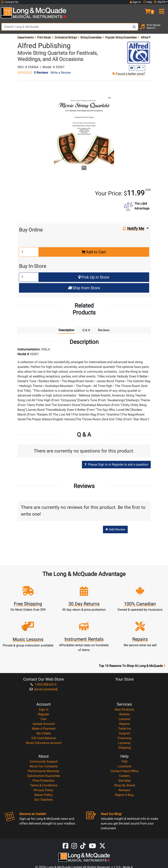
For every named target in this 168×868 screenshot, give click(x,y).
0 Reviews (41, 73)
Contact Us (10, 2)
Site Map (124, 781)
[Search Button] (134, 27)
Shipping (124, 748)
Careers (124, 776)
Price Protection (44, 781)
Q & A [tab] (86, 330)
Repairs (124, 724)
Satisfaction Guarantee (44, 776)
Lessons (124, 719)
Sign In (44, 709)
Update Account (44, 724)
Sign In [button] (135, 2)
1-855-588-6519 (44, 684)
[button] (147, 10)
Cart (44, 719)
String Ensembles (91, 37)
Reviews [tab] (104, 330)
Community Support (44, 761)
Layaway (124, 743)
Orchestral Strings (66, 37)
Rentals (124, 714)
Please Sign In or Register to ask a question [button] (116, 464)
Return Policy (44, 795)
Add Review (115, 529)
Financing (124, 738)
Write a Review (61, 73)
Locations (124, 766)
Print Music (44, 37)
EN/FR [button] (160, 2)
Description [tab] (66, 330)
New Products (124, 709)
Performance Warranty (44, 771)
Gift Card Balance (44, 738)
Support (124, 733)
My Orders (44, 733)
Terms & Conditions (44, 785)
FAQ (124, 761)
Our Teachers (44, 800)
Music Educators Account (44, 743)
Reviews (124, 790)
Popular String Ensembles (121, 37)
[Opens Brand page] (139, 53)
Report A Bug (124, 795)
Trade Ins (124, 729)
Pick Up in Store (94, 277)
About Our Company (44, 766)
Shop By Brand (124, 785)
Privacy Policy (44, 790)
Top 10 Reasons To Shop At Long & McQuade (132, 666)
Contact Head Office (124, 771)
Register (44, 714)
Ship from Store (84, 288)
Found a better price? (129, 74)
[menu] (161, 10)
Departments (25, 37)
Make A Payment (44, 729)
